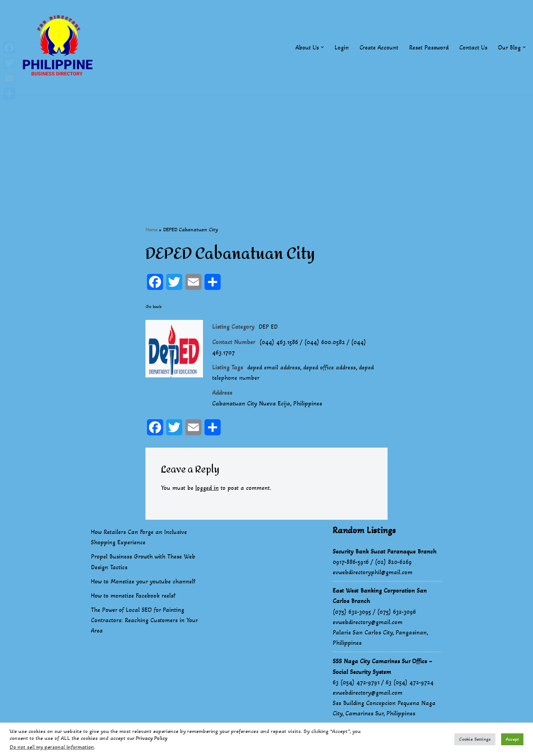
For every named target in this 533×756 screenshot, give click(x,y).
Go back (153, 306)
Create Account (379, 47)
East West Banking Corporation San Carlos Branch (380, 596)
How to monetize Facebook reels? (133, 595)
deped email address (274, 367)
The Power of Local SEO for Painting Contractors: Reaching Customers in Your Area (144, 620)
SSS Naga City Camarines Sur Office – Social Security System (382, 666)
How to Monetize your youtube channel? (143, 581)
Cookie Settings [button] (475, 739)
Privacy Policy (152, 738)
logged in (207, 488)
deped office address (329, 367)
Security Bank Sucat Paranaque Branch (384, 551)
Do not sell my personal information (52, 747)
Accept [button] (512, 739)
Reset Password (429, 47)
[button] (322, 47)
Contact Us (473, 47)
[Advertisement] (267, 148)
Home (151, 230)
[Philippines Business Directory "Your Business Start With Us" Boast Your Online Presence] (59, 47)
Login (342, 47)
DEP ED (268, 327)
